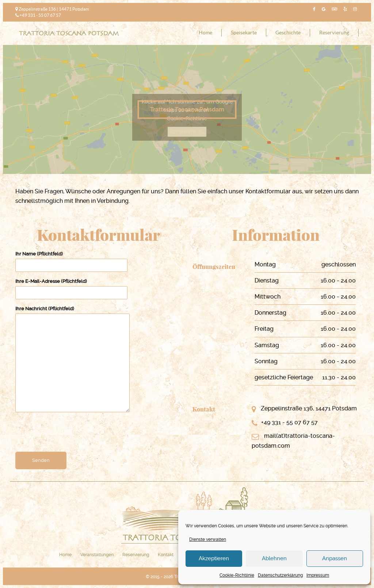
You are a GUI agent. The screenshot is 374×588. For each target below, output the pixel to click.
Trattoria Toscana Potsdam (187, 109)
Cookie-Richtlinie (237, 575)
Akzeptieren (214, 558)
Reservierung (334, 33)
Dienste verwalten (208, 539)
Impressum (318, 575)
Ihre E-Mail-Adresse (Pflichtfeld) (71, 287)
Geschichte (288, 33)
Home (205, 33)
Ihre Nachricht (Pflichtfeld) (72, 360)
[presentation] (71, 435)
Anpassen (335, 558)
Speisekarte (244, 33)
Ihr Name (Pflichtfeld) (71, 259)
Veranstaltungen (97, 555)
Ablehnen (274, 558)
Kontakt (166, 555)
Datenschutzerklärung (280, 575)
